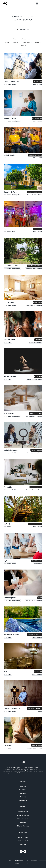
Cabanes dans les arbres (35, 524)
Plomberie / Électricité (36, 413)
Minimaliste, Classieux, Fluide (34, 269)
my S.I (6, 561)
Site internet (8, 158)
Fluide (40, 711)
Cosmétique (38, 340)
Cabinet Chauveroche (12, 708)
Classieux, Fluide (37, 121)
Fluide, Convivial (37, 84)
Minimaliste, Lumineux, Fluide (34, 416)
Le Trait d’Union (10, 155)
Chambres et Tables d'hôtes (35, 635)
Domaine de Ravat (10, 192)
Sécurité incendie (37, 561)
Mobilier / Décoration (36, 487)
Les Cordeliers (9, 303)
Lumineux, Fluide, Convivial (34, 748)
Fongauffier (8, 487)
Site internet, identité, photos (12, 121)
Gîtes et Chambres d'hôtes (35, 266)
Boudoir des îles (10, 118)
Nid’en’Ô (7, 524)
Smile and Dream (10, 376)
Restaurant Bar (38, 229)
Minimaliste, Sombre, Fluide (34, 379)
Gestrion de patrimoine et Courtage (35, 708)
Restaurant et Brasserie (35, 155)
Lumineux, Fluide (37, 674)
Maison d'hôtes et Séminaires (35, 192)
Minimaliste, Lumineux (36, 342)
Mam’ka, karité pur (11, 340)
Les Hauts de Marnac (12, 266)
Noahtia (7, 229)
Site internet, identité (10, 84)
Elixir (6, 671)
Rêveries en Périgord (11, 635)
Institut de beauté (37, 118)
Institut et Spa (38, 671)
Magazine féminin (37, 745)
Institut (40, 598)
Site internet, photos (10, 232)
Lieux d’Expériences (11, 81)
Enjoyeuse (8, 745)
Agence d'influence (36, 450)
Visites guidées (38, 81)
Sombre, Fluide (38, 564)
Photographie (38, 376)
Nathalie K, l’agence (11, 450)
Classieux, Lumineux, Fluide (34, 195)
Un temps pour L (10, 598)
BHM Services (9, 413)
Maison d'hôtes (38, 303)
